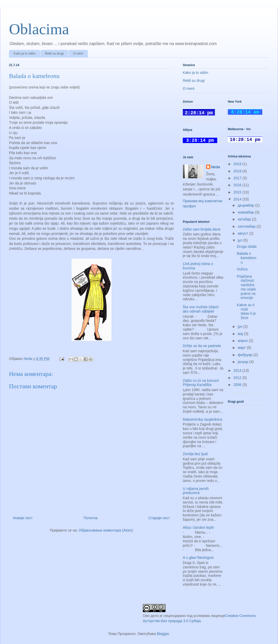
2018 (238, 171)
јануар (243, 362)
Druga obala (247, 246)
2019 (238, 164)
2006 (238, 385)
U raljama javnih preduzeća (196, 491)
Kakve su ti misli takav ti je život (246, 311)
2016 (238, 185)
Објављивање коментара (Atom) (106, 530)
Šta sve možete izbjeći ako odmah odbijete (201, 309)
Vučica (242, 269)
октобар (245, 219)
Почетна (91, 518)
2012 (238, 378)
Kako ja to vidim (25, 54)
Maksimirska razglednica (202, 419)
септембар (247, 226)
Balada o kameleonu (247, 258)
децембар (246, 205)
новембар (246, 212)
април (243, 341)
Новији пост (23, 518)
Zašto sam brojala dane (202, 229)
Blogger (163, 634)
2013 (238, 370)
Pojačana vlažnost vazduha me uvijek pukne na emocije (246, 287)
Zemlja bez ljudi (195, 454)
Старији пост (159, 518)
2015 (238, 192)
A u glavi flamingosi (198, 558)
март (242, 348)
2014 (238, 199)
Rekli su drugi (54, 54)
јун (240, 327)
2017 (238, 178)
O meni (78, 54)
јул (240, 240)
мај (241, 334)
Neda (216, 167)
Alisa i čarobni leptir (198, 527)
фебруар (245, 355)
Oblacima (39, 29)
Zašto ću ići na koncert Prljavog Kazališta (201, 383)
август (243, 233)
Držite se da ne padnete (202, 346)
